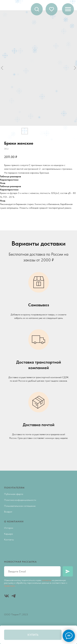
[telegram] (13, 596)
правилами (10, 586)
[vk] (7, 596)
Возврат (8, 512)
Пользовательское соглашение (20, 506)
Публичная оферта (14, 494)
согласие (47, 580)
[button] (37, 9)
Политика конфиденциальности (20, 500)
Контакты (9, 540)
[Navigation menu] (68, 9)
